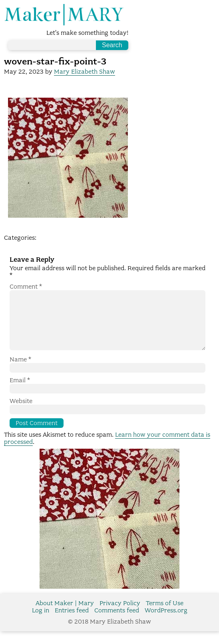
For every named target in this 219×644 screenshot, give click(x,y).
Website (21, 414)
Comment (26, 287)
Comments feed (117, 623)
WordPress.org (166, 623)
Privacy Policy (120, 616)
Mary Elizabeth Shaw (85, 72)
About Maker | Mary (65, 616)
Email (20, 393)
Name (20, 372)
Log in (41, 623)
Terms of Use (165, 616)
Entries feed (72, 623)
